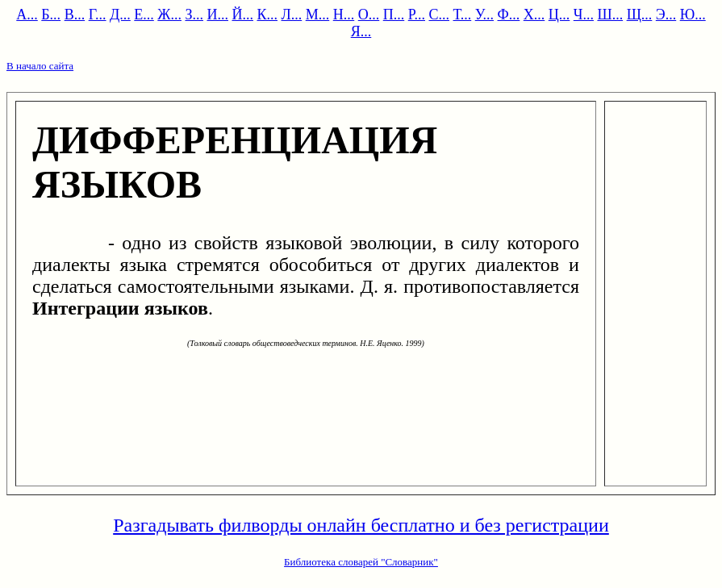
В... (75, 15)
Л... (292, 15)
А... (27, 15)
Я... (361, 31)
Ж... (169, 15)
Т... (463, 15)
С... (440, 15)
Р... (417, 15)
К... (267, 15)
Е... (144, 15)
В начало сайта (40, 66)
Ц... (559, 15)
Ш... (610, 15)
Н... (344, 15)
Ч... (584, 15)
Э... (666, 15)
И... (217, 15)
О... (369, 15)
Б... (51, 15)
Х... (534, 15)
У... (484, 15)
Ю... (693, 15)
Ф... (509, 15)
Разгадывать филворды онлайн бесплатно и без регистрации (361, 525)
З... (194, 15)
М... (318, 15)
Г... (98, 15)
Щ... (640, 15)
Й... (242, 15)
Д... (120, 15)
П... (394, 15)
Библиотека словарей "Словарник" (361, 562)
